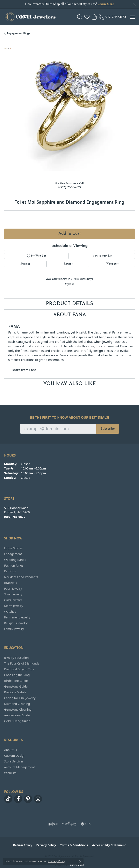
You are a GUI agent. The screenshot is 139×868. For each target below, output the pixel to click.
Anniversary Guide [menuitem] (17, 715)
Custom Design (15, 756)
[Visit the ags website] (69, 824)
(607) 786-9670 (69, 187)
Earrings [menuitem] (10, 571)
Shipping (25, 264)
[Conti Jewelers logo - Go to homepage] (30, 17)
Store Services (14, 761)
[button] (80, 17)
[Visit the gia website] (86, 824)
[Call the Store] (15, 517)
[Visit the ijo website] (53, 824)
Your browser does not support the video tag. (73, 109)
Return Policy (23, 845)
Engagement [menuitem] (13, 554)
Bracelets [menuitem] (11, 583)
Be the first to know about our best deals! (70, 418)
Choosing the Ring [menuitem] (17, 675)
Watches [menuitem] (10, 612)
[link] (112, 17)
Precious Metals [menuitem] (15, 692)
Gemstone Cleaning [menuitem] (18, 709)
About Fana (70, 315)
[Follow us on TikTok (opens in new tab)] (8, 799)
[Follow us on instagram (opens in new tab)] (38, 799)
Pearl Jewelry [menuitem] (13, 589)
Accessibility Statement (109, 845)
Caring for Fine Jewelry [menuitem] (20, 698)
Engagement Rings (19, 33)
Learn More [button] (106, 4)
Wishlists (10, 773)
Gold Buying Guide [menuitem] (17, 721)
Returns (68, 264)
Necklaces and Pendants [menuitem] (21, 577)
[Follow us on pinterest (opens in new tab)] (28, 799)
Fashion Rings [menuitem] (14, 565)
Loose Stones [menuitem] (13, 548)
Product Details (69, 304)
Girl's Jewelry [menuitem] (13, 600)
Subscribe (108, 429)
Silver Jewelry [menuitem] (13, 594)
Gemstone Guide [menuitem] (16, 686)
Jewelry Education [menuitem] (16, 658)
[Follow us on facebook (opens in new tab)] (18, 799)
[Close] (134, 4)
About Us (11, 750)
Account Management (19, 767)
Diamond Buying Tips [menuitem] (19, 669)
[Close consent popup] (80, 861)
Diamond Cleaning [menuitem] (17, 704)
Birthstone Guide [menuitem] (16, 681)
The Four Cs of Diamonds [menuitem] (22, 663)
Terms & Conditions (74, 845)
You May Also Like (70, 384)
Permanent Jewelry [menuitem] (17, 617)
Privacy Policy (46, 845)
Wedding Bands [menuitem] (15, 560)
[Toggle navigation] (132, 17)
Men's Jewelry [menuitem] (14, 606)
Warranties (112, 264)
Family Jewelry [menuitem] (14, 629)
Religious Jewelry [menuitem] (16, 623)
